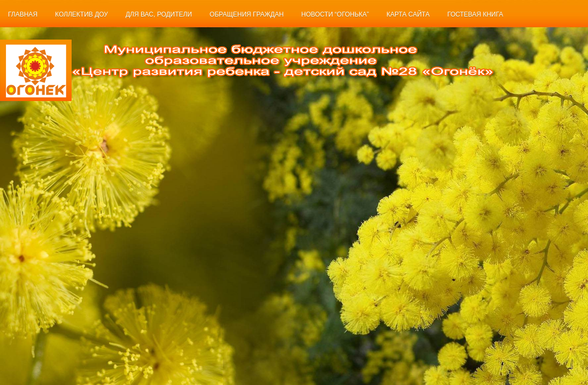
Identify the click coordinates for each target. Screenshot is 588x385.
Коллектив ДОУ (82, 14)
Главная (23, 14)
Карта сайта (408, 14)
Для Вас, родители (159, 14)
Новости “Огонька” (335, 14)
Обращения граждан (247, 14)
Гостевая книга (475, 14)
